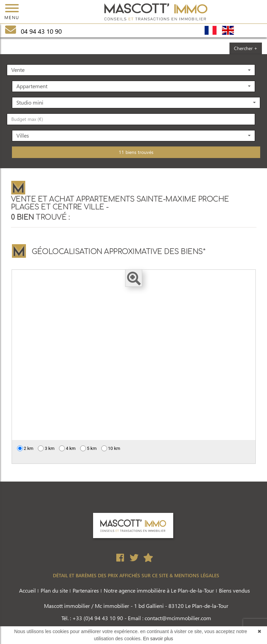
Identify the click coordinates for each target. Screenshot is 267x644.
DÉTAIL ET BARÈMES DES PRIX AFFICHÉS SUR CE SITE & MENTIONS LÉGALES (136, 575)
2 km (25, 448)
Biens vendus (234, 590)
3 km (46, 448)
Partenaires (86, 590)
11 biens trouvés (136, 152)
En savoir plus (158, 639)
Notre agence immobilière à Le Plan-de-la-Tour (159, 590)
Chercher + (246, 48)
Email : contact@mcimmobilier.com (169, 618)
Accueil (27, 590)
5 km (88, 448)
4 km (67, 448)
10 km (111, 448)
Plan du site (54, 590)
